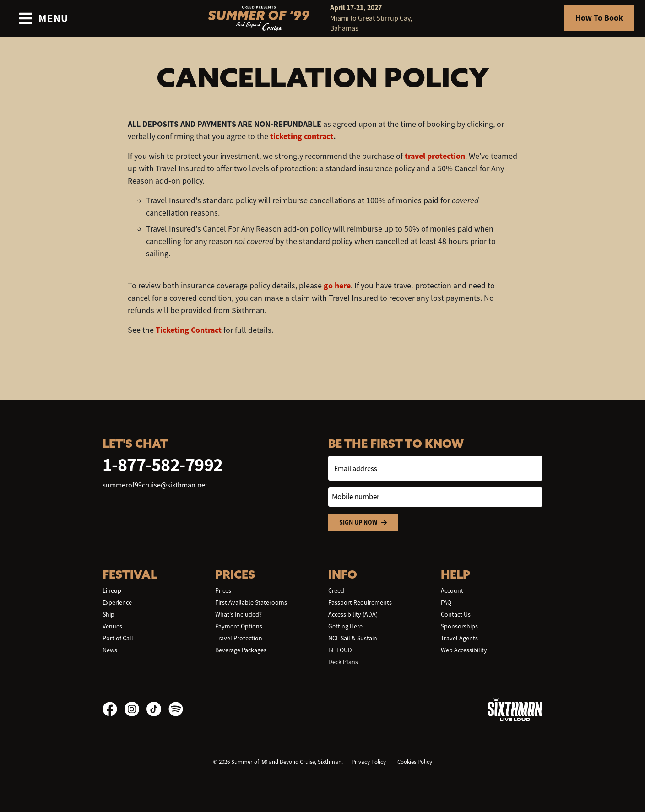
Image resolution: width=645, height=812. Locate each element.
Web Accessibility (464, 650)
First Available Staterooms (251, 602)
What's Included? (238, 614)
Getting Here (345, 626)
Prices (223, 590)
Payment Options (239, 626)
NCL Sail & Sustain (353, 638)
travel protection (435, 156)
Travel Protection (239, 638)
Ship (108, 614)
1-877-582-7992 (163, 465)
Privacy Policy (369, 762)
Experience (117, 602)
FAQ (446, 602)
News (110, 650)
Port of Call (118, 638)
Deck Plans (343, 662)
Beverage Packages (241, 650)
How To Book (599, 18)
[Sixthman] (515, 709)
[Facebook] (114, 709)
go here (337, 286)
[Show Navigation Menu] (43, 18)
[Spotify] (176, 709)
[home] (323, 18)
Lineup (112, 590)
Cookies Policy (415, 762)
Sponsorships (459, 626)
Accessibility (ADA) (353, 614)
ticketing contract (302, 136)
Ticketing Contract (189, 330)
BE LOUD (340, 650)
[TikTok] (157, 709)
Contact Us (456, 614)
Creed (336, 590)
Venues (112, 626)
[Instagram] (136, 709)
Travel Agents (459, 638)
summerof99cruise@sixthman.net (155, 485)
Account (452, 590)
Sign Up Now (363, 522)
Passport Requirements (360, 602)
